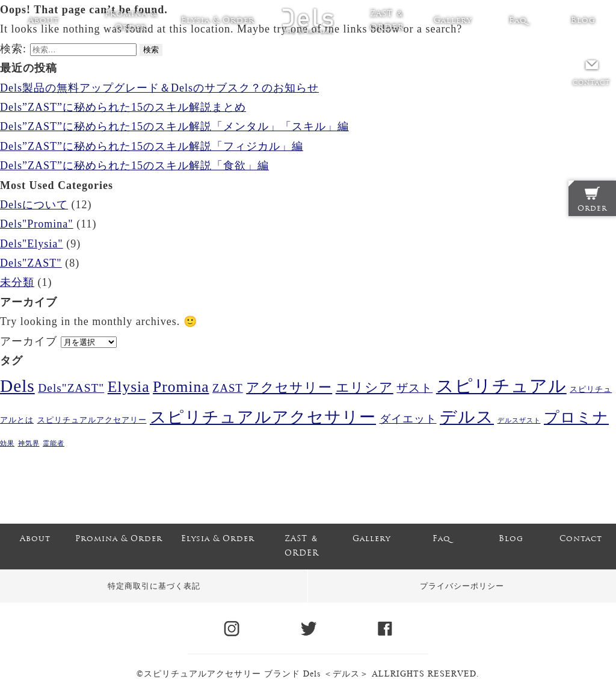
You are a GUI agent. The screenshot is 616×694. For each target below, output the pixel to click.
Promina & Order (131, 21)
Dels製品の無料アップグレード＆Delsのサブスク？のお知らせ (159, 88)
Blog (583, 21)
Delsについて (34, 205)
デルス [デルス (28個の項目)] (467, 417)
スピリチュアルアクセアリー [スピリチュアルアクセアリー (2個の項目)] (92, 420)
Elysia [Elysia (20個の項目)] (129, 387)
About (44, 21)
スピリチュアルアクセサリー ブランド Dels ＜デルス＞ (256, 674)
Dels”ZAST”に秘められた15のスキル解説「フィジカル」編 (152, 146)
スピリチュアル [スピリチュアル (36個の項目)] (501, 386)
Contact (581, 539)
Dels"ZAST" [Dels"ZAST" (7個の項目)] (71, 388)
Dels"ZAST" (31, 263)
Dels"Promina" (37, 224)
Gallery (453, 21)
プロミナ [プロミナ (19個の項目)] (576, 417)
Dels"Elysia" (32, 244)
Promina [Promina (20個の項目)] (181, 387)
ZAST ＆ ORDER (387, 21)
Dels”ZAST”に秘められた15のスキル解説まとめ (123, 107)
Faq (518, 21)
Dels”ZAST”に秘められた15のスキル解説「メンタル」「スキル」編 (174, 126)
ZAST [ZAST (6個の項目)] (228, 388)
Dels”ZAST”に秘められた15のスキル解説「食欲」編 (134, 166)
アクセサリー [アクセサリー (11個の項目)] (289, 387)
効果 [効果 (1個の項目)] (7, 443)
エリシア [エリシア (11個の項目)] (365, 387)
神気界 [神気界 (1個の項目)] (29, 443)
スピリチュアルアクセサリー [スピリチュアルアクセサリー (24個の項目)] (263, 417)
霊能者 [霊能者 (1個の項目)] (54, 443)
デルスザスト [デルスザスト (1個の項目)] (519, 420)
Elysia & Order (218, 21)
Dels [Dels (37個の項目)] (17, 386)
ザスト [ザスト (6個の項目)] (414, 388)
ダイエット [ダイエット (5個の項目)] (408, 419)
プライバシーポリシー (462, 586)
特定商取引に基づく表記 (154, 586)
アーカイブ (29, 341)
